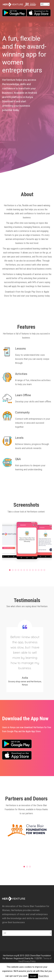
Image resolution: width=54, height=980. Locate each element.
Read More (44, 976)
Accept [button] (33, 976)
